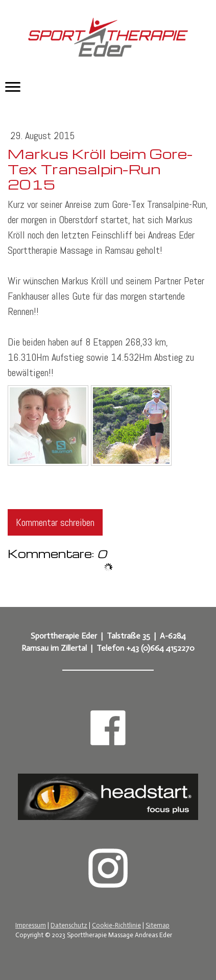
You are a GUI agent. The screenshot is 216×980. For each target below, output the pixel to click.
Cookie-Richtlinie (116, 925)
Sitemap (158, 925)
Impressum (31, 925)
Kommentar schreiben (55, 522)
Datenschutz (69, 925)
